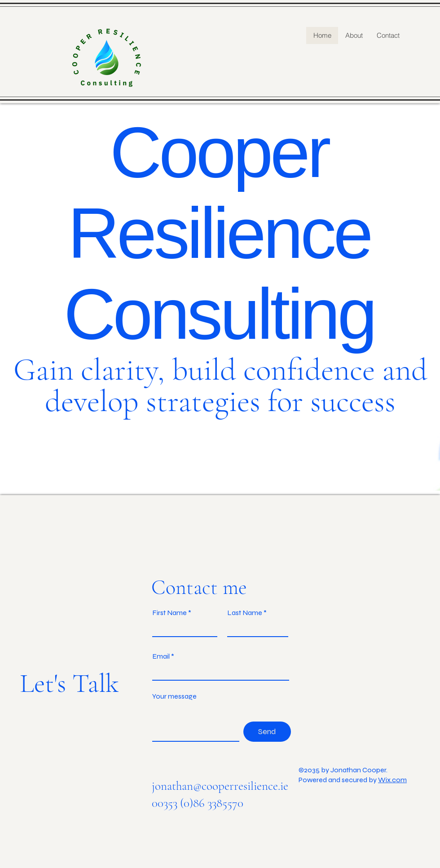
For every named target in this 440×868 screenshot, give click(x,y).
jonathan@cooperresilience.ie (220, 786)
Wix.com (392, 780)
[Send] (267, 732)
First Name (169, 613)
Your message (174, 696)
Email (161, 656)
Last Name (245, 613)
